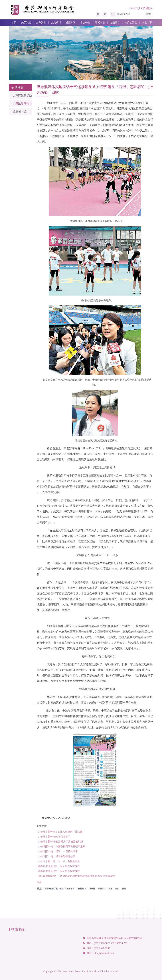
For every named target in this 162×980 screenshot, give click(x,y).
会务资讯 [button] (41, 22)
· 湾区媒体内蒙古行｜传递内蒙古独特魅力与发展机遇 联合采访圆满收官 (76, 878)
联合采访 (102, 891)
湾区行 (92, 891)
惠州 (124, 891)
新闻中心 (100, 22)
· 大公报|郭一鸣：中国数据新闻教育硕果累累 (61, 848)
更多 (39, 884)
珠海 (110, 891)
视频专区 (71, 22)
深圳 (117, 891)
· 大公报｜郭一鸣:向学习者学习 (54, 839)
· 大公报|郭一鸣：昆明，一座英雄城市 (57, 853)
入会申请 (147, 22)
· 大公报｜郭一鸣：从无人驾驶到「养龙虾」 (61, 834)
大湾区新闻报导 (22, 104)
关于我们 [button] (26, 22)
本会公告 (85, 22)
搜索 (148, 14)
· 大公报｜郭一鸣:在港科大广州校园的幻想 (60, 844)
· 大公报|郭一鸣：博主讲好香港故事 (56, 858)
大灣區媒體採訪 (22, 96)
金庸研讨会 (20, 111)
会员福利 (56, 22)
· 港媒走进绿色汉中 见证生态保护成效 (58, 868)
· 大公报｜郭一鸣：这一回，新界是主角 (58, 863)
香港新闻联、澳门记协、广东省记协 (59, 891)
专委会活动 (131, 22)
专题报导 (115, 22)
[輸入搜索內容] (130, 14)
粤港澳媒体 (82, 891)
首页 (14, 22)
